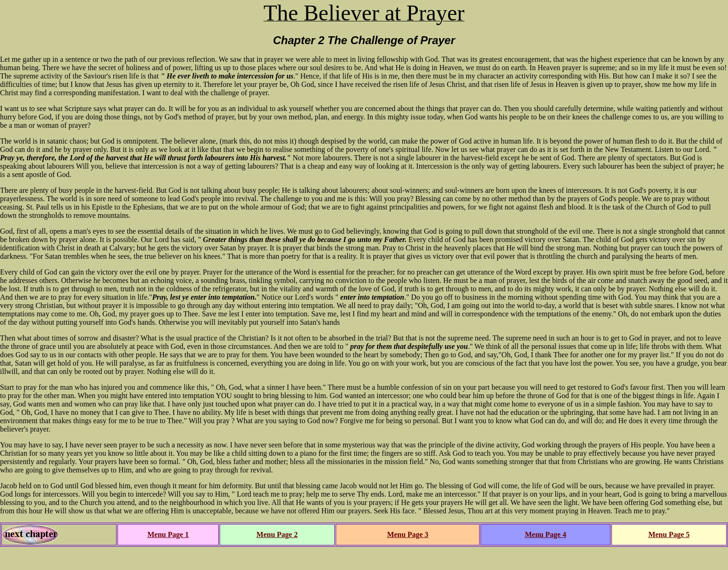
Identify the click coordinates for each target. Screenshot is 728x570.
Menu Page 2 (277, 534)
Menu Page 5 (669, 534)
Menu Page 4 (546, 534)
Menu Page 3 (408, 534)
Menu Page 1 (168, 534)
